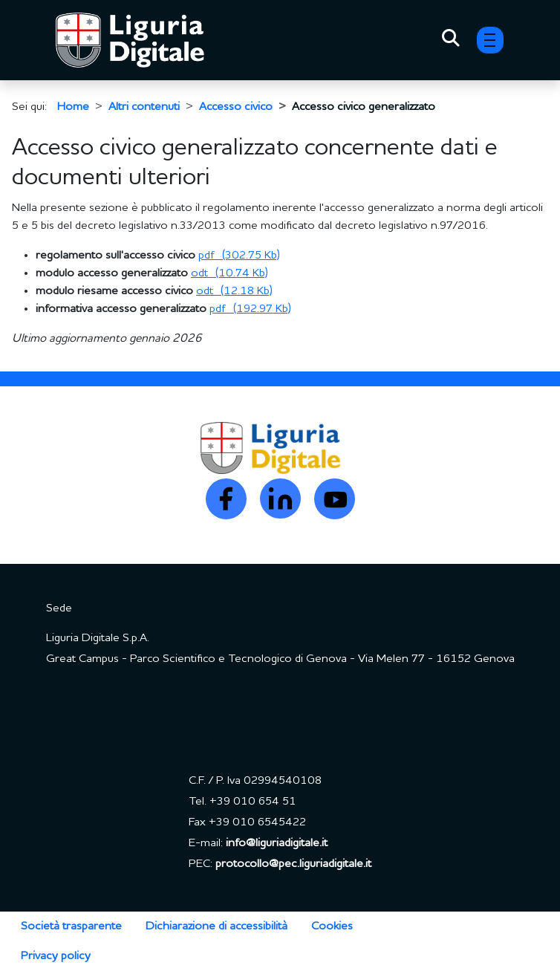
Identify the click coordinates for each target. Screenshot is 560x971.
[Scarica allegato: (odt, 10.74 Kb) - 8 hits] (229, 273)
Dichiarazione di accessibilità (216, 926)
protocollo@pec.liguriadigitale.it (293, 864)
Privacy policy (56, 956)
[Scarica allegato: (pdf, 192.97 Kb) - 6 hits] (250, 309)
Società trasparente (71, 926)
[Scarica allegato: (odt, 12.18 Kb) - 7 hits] (234, 291)
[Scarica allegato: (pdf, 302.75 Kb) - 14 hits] (239, 256)
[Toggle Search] (451, 40)
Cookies (332, 926)
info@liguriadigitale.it (277, 843)
